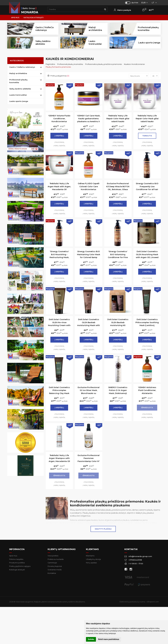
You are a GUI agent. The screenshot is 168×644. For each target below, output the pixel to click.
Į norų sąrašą (59, 146)
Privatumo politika (17, 563)
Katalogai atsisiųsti (34, 18)
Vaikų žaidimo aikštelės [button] (43, 43)
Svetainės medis (55, 570)
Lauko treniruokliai (18, 95)
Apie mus (15, 18)
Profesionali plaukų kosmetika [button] (148, 29)
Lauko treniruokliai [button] (95, 43)
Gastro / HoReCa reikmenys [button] (44, 29)
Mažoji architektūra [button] (95, 29)
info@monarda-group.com (138, 556)
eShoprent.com (153, 602)
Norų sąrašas (91, 563)
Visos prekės (53, 556)
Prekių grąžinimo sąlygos (20, 566)
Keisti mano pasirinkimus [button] (109, 639)
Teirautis (147, 136)
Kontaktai (52, 573)
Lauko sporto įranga (149, 43)
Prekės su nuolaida (56, 559)
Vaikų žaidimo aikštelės (20, 89)
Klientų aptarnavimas (62, 549)
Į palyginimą (59, 142)
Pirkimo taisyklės (16, 559)
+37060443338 (133, 560)
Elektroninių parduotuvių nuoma (132, 602)
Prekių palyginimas (58, 76)
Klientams (92, 549)
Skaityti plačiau (103, 529)
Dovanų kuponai (55, 566)
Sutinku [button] (91, 639)
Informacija (17, 549)
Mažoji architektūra (18, 73)
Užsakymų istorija (93, 559)
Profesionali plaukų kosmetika (18, 81)
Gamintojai (52, 563)
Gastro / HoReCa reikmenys (22, 67)
